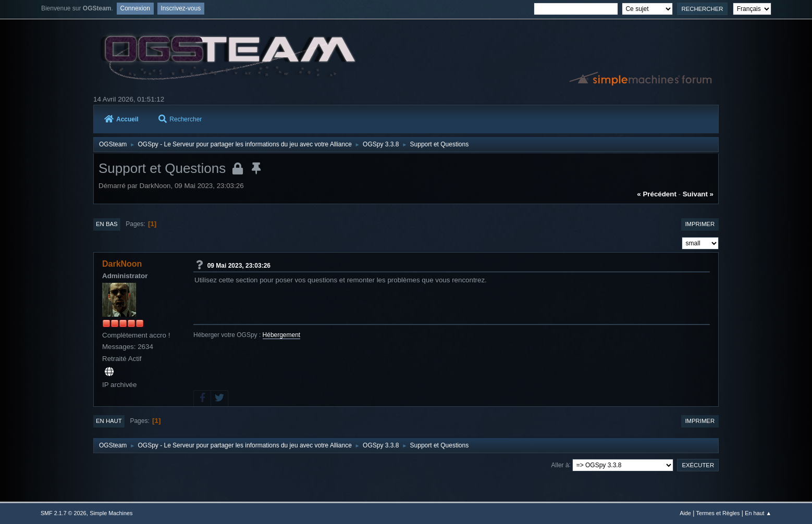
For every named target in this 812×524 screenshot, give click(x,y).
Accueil (121, 119)
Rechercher (180, 119)
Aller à (560, 465)
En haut (109, 421)
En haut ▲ (758, 513)
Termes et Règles (718, 513)
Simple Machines (111, 513)
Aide (685, 513)
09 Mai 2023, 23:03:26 (239, 265)
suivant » (698, 194)
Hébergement (282, 335)
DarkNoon (122, 264)
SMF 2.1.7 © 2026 (64, 513)
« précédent (657, 194)
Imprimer (700, 224)
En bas (107, 224)
